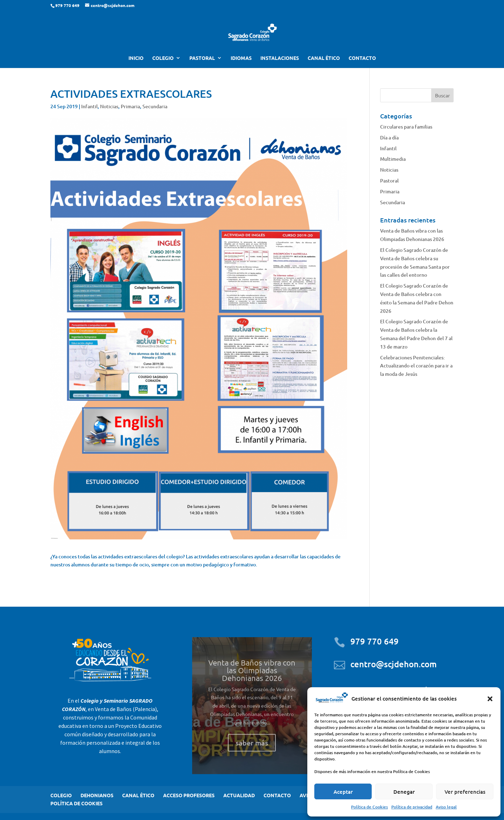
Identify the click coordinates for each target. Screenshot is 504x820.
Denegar (404, 792)
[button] (490, 699)
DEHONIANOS (97, 795)
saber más (252, 751)
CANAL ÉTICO (324, 58)
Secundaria (155, 106)
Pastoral (389, 181)
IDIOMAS (241, 58)
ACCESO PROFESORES (189, 795)
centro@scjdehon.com (394, 664)
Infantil (89, 106)
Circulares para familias (406, 127)
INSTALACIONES (280, 58)
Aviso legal (446, 807)
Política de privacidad (412, 807)
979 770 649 (374, 641)
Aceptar (343, 792)
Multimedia (393, 159)
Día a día (389, 137)
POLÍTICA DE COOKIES (76, 803)
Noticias (109, 106)
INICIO (136, 58)
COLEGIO (163, 58)
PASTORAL (202, 58)
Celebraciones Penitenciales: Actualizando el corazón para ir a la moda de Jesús (416, 366)
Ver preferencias (465, 792)
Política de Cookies (369, 807)
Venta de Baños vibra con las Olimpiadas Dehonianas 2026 (252, 678)
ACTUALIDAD (239, 795)
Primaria (130, 106)
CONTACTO (362, 58)
